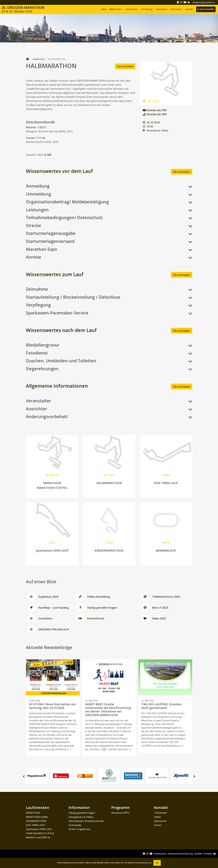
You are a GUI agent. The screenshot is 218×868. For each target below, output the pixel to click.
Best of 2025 (154, 608)
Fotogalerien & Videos (81, 817)
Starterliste (39, 618)
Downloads (75, 825)
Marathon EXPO (120, 813)
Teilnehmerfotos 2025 (160, 597)
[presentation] (24, 776)
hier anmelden (125, 66)
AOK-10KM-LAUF (35, 825)
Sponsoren (160, 821)
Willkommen (115, 9)
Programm (161, 9)
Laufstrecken (131, 9)
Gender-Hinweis (203, 854)
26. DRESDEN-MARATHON (23, 9)
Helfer (158, 817)
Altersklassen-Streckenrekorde (86, 821)
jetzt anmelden (206, 9)
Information (176, 9)
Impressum (160, 854)
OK (157, 863)
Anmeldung (147, 9)
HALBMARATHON (36, 821)
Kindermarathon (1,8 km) (40, 833)
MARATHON (33, 813)
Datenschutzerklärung (180, 854)
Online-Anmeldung (92, 597)
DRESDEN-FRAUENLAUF (47, 629)
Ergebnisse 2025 (42, 597)
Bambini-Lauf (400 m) (38, 837)
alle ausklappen (182, 172)
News (104, 9)
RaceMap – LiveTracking (47, 608)
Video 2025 (153, 618)
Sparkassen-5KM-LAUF (39, 829)
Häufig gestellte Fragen (96, 608)
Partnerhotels (90, 618)
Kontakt (189, 9)
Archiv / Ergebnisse (79, 829)
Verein (158, 825)
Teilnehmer (161, 813)
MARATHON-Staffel (37, 817)
